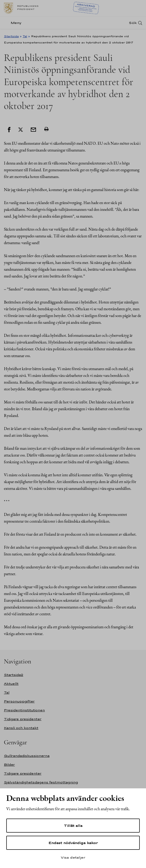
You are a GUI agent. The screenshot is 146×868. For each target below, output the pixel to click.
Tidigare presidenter (23, 719)
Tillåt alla (73, 826)
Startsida (11, 36)
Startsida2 (14, 675)
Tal (25, 36)
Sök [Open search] (133, 23)
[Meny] (14, 23)
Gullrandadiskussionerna (27, 756)
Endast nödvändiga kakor (73, 843)
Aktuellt (11, 684)
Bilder (9, 765)
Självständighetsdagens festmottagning (41, 782)
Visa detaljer (73, 857)
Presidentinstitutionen (24, 710)
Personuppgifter (19, 701)
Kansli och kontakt (21, 728)
